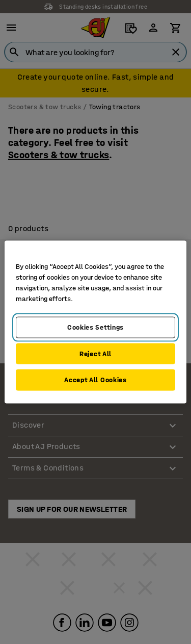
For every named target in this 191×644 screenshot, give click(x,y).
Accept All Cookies (95, 380)
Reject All (95, 353)
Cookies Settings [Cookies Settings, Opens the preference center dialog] (95, 327)
